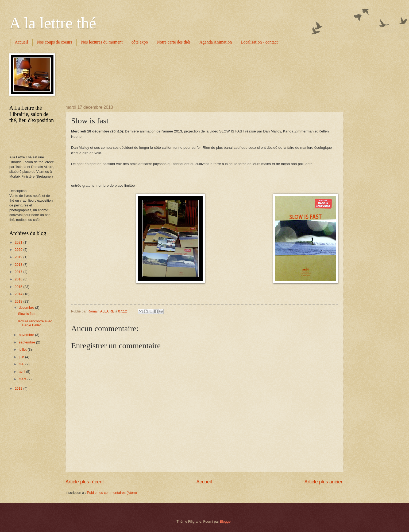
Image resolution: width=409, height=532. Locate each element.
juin (22, 357)
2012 (19, 388)
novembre (27, 335)
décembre (27, 308)
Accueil (21, 42)
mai (22, 364)
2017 (19, 272)
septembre (27, 342)
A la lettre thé (53, 23)
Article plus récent (85, 482)
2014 (19, 294)
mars (23, 379)
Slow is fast (27, 314)
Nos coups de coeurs (55, 42)
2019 (19, 257)
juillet (23, 349)
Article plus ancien (324, 482)
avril (22, 372)
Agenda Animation (216, 42)
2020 (19, 250)
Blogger (226, 521)
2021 (19, 242)
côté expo (140, 42)
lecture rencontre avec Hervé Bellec (35, 323)
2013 (19, 301)
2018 (19, 265)
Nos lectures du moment (102, 42)
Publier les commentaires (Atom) (112, 493)
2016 (19, 279)
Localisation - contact (259, 42)
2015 (19, 287)
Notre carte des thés (174, 42)
